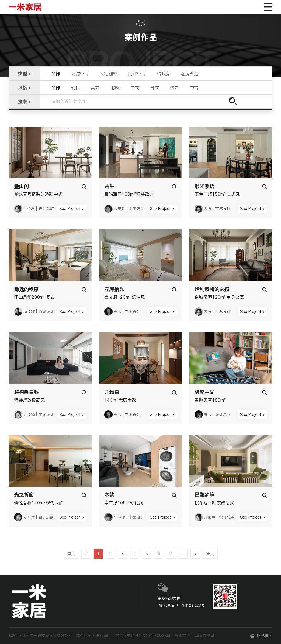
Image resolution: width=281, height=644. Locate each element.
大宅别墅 (108, 74)
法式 (174, 88)
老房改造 (190, 74)
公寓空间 (80, 74)
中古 (194, 88)
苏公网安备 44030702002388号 (143, 636)
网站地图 (265, 636)
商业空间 (137, 74)
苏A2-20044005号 (92, 636)
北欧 (115, 88)
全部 (56, 74)
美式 (95, 88)
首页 (71, 554)
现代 (75, 88)
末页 (210, 554)
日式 (154, 88)
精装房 (163, 74)
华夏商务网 (205, 636)
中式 (135, 88)
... (183, 554)
